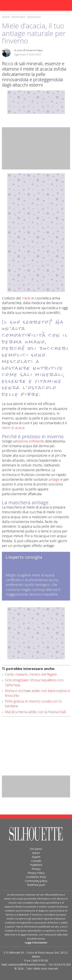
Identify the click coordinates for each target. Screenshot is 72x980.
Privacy (36, 869)
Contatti (36, 861)
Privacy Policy (36, 873)
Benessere (19, 17)
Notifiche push (36, 885)
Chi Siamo (36, 849)
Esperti (36, 857)
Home (6, 17)
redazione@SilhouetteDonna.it (27, 964)
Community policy (36, 881)
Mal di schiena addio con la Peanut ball (35, 712)
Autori (36, 853)
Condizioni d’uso (36, 877)
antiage (54, 479)
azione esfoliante (31, 441)
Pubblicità (36, 865)
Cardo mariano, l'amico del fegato (31, 674)
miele (26, 298)
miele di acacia (13, 428)
